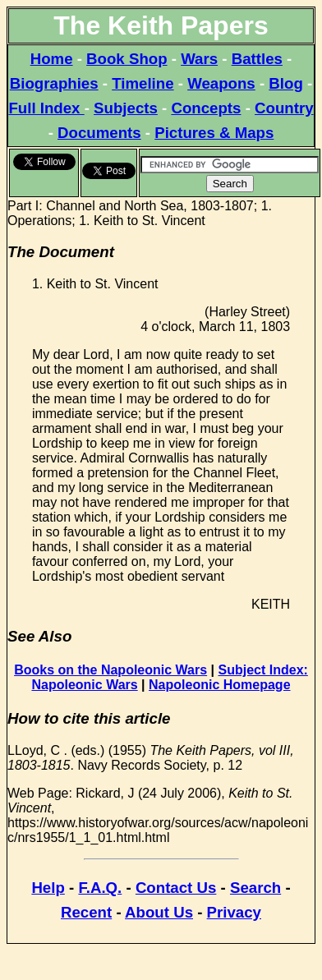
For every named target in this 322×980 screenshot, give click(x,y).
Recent (86, 912)
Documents (99, 133)
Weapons (221, 83)
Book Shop (126, 59)
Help (48, 888)
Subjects (126, 108)
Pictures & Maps (214, 133)
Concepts (206, 108)
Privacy (234, 912)
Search (255, 888)
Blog (285, 83)
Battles (257, 59)
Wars (199, 59)
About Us (159, 912)
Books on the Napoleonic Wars (110, 670)
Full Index (46, 108)
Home (52, 59)
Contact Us (176, 888)
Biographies (54, 83)
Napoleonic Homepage (219, 685)
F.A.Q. (100, 888)
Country (284, 108)
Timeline (143, 83)
